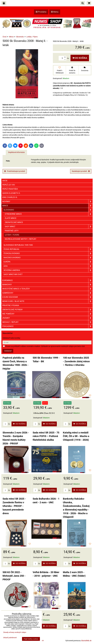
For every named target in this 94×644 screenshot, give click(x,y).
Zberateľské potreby (47, 310)
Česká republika (48, 249)
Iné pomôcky (47, 314)
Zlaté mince (11, 218)
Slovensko (48, 210)
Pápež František (10, 189)
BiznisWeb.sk (86, 641)
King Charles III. (10, 197)
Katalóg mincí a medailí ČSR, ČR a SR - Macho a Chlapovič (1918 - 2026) (76, 436)
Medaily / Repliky (47, 322)
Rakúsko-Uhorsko (48, 258)
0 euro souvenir (47, 297)
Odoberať (8, 351)
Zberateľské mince (14, 222)
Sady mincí (49, 227)
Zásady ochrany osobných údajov (15, 632)
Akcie (5, 181)
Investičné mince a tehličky (47, 289)
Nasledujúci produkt (81, 171)
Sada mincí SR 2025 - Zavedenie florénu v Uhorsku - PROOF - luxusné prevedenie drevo (14, 506)
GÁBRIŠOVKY (47, 293)
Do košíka (80, 58)
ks (7, 424)
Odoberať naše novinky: (12, 338)
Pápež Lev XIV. (9, 185)
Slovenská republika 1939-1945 (18, 245)
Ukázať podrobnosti (10, 638)
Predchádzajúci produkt (15, 171)
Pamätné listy (12, 231)
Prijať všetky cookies (31, 639)
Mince (47, 206)
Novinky (47, 202)
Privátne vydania (11, 305)
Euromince (47, 280)
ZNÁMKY (47, 318)
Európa (48, 262)
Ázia (48, 266)
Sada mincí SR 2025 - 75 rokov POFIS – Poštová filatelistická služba (46, 436)
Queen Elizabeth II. (11, 193)
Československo (48, 253)
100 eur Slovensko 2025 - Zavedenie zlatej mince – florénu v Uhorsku (76, 361)
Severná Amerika (48, 270)
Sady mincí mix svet (13, 274)
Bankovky (47, 285)
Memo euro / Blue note (47, 301)
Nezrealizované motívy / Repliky (21, 239)
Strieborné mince (49, 214)
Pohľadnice (47, 326)
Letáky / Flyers (12, 235)
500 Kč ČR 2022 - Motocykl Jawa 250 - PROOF (14, 576)
